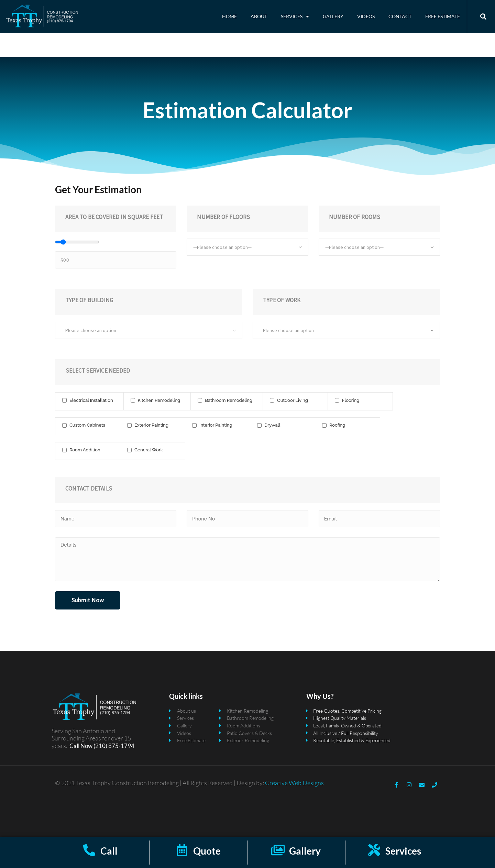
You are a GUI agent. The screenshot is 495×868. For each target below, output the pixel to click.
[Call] (89, 850)
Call (109, 851)
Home (229, 16)
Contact (400, 16)
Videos (366, 16)
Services (295, 17)
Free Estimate (443, 16)
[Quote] (182, 850)
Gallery (333, 16)
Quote (207, 851)
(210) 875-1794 (113, 746)
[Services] (374, 850)
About (259, 16)
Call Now (81, 746)
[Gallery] (278, 850)
